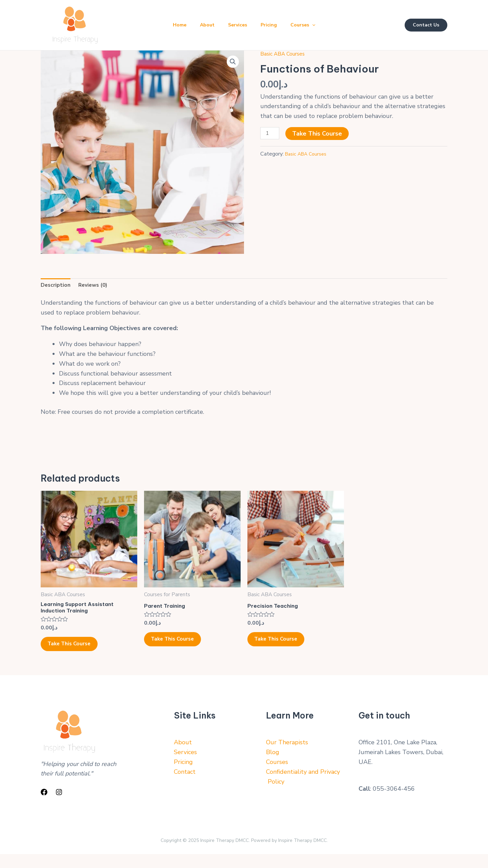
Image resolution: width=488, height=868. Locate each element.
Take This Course (320, 134)
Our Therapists (287, 756)
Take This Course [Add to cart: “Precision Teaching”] (286, 647)
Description (57, 286)
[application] (318, 25)
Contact (185, 785)
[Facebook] (44, 806)
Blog (273, 766)
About (205, 25)
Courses (308, 25)
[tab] (57, 286)
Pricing (271, 25)
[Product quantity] (271, 134)
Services (238, 25)
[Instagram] (59, 806)
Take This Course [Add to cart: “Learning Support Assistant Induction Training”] (79, 653)
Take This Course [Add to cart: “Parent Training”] (182, 647)
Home (174, 25)
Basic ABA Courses (286, 54)
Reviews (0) (98, 286)
